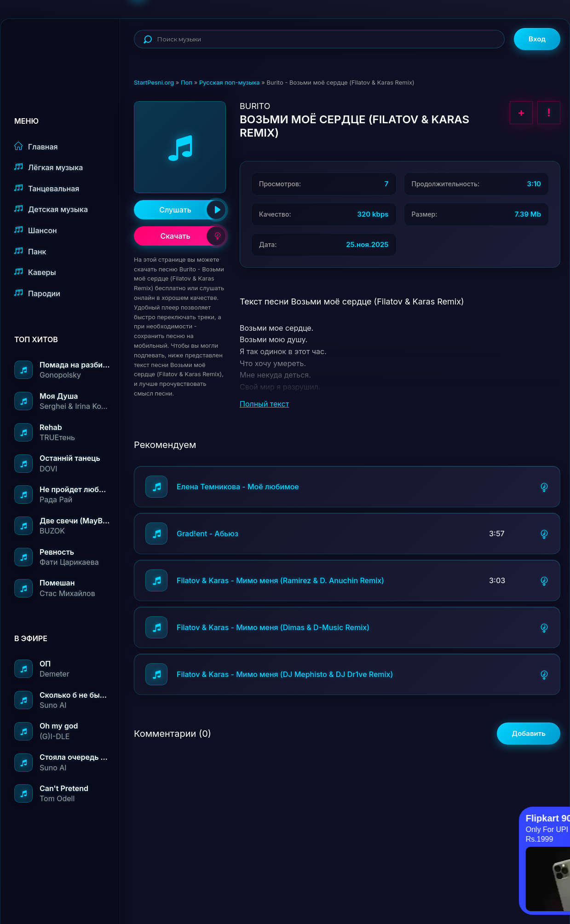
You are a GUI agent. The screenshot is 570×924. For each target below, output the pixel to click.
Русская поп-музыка (230, 82)
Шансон (36, 230)
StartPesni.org (154, 82)
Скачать (193, 236)
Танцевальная (47, 188)
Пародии (37, 293)
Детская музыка (51, 209)
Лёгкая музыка (49, 167)
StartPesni (67, 49)
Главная (36, 146)
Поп (187, 82)
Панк (30, 251)
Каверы (35, 272)
